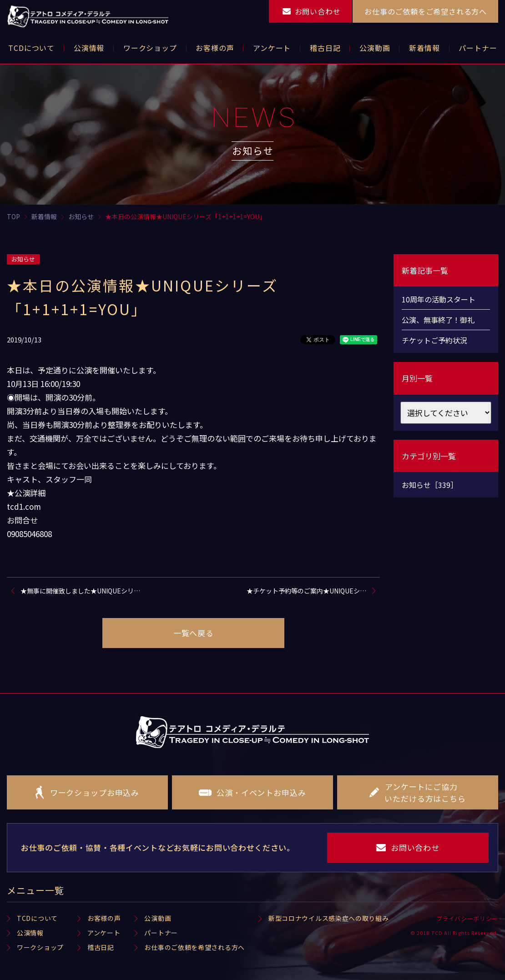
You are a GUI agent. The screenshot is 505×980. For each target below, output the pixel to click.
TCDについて (37, 918)
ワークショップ (40, 947)
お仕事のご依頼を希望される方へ (194, 947)
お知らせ (23, 259)
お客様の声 (104, 918)
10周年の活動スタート (439, 299)
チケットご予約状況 (434, 340)
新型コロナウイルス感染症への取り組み (329, 918)
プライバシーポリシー (467, 918)
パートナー (161, 933)
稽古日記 (101, 947)
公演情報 (30, 933)
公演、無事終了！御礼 (438, 320)
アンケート (104, 933)
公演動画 (158, 918)
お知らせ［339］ (430, 485)
